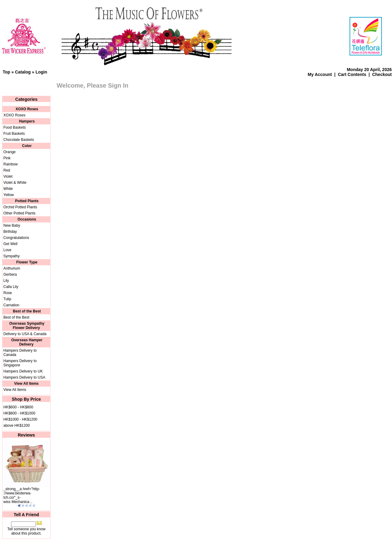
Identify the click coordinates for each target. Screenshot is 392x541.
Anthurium (12, 268)
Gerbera (10, 274)
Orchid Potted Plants (20, 207)
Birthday (10, 232)
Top (7, 72)
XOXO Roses (14, 115)
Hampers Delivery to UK (23, 371)
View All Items (15, 390)
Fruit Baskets (14, 134)
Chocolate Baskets (19, 140)
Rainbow (11, 164)
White (8, 189)
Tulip (7, 299)
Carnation (11, 305)
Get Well (10, 244)
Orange (9, 152)
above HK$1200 (17, 426)
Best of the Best (16, 317)
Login (41, 72)
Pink (7, 158)
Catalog (23, 72)
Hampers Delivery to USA (24, 377)
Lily (6, 281)
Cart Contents (352, 74)
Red (7, 170)
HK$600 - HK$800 (18, 407)
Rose (8, 293)
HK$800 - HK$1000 (19, 413)
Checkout (382, 74)
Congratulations (16, 238)
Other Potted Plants (19, 213)
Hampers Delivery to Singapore (20, 363)
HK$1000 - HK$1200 (20, 419)
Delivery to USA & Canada (25, 334)
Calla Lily (11, 287)
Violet (8, 176)
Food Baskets (15, 127)
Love (7, 250)
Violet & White (15, 183)
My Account (320, 74)
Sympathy (11, 256)
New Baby (12, 225)
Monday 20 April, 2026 (369, 70)
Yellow (9, 195)
